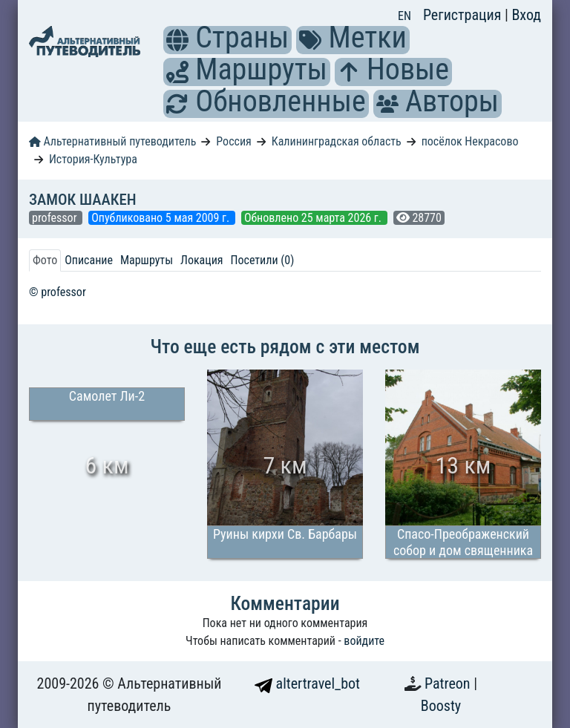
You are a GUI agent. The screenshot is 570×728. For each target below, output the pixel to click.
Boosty (441, 706)
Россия (233, 141)
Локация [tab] (202, 260)
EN (404, 16)
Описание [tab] (89, 260)
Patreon (449, 683)
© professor (58, 292)
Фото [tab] (45, 260)
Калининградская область (337, 141)
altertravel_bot (307, 683)
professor (56, 218)
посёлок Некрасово (470, 141)
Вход (526, 15)
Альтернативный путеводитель (112, 141)
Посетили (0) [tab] (263, 260)
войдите (364, 641)
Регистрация (464, 15)
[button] (177, 40)
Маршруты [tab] (147, 260)
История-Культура (93, 159)
